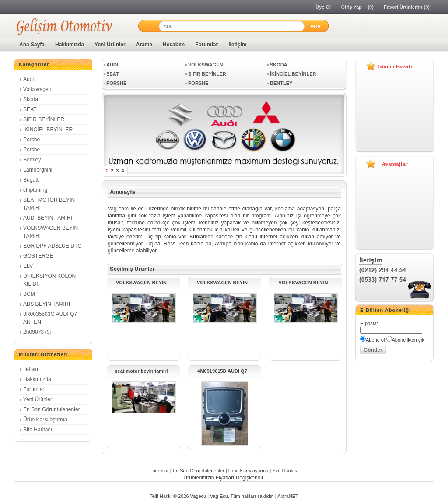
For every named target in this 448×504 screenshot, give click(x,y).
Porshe (31, 140)
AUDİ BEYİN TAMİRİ (48, 218)
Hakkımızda (70, 45)
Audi (28, 79)
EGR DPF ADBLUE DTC (52, 246)
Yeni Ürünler (110, 45)
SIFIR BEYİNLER (44, 119)
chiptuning (35, 190)
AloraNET (288, 496)
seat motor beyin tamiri (141, 371)
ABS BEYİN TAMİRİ (47, 304)
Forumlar (206, 45)
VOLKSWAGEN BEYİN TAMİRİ (141, 284)
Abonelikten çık (408, 340)
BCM (29, 294)
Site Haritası (38, 430)
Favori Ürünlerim (403, 7)
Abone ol (375, 340)
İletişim (237, 45)
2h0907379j (37, 332)
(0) (370, 7)
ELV (28, 266)
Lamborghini (38, 170)
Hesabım (174, 45)
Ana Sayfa (32, 45)
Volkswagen (37, 89)
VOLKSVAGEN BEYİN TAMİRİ (303, 284)
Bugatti (31, 180)
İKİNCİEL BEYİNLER (48, 129)
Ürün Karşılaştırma (45, 420)
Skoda (31, 99)
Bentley (32, 160)
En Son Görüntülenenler (52, 409)
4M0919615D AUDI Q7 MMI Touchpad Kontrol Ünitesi (222, 372)
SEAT (30, 109)
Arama (144, 45)
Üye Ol (323, 7)
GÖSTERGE (38, 256)
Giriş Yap (352, 7)
